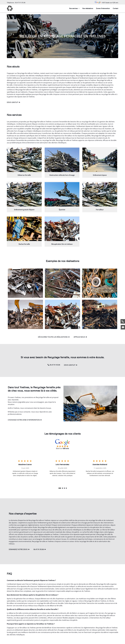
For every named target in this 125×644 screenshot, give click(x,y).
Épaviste (62, 210)
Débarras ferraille (24, 175)
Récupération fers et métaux (62, 244)
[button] (60, 488)
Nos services (74, 8)
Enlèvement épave (100, 175)
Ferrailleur (100, 210)
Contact (115, 8)
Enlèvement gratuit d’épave (24, 210)
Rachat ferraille (24, 244)
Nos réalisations (88, 8)
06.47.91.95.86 (20, 3)
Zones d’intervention (103, 8)
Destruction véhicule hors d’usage (62, 175)
